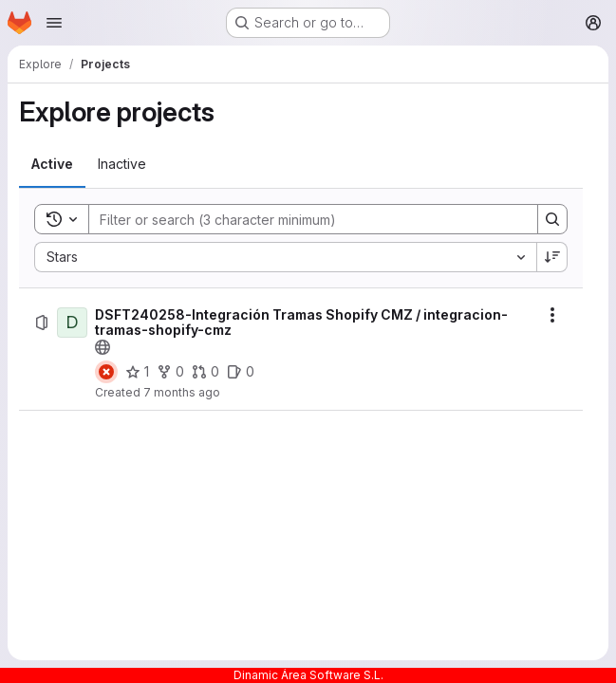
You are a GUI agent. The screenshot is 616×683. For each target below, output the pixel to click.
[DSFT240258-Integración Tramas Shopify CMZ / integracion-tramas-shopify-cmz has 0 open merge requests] (205, 372)
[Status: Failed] (106, 372)
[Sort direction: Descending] (552, 257)
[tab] (52, 164)
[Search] (304, 219)
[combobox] (285, 257)
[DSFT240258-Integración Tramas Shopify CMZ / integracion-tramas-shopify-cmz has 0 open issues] (241, 372)
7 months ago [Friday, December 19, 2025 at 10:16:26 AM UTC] (182, 392)
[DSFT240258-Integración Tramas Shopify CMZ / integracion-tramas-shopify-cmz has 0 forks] (170, 372)
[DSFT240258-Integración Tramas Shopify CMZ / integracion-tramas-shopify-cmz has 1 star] (137, 372)
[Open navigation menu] (54, 23)
